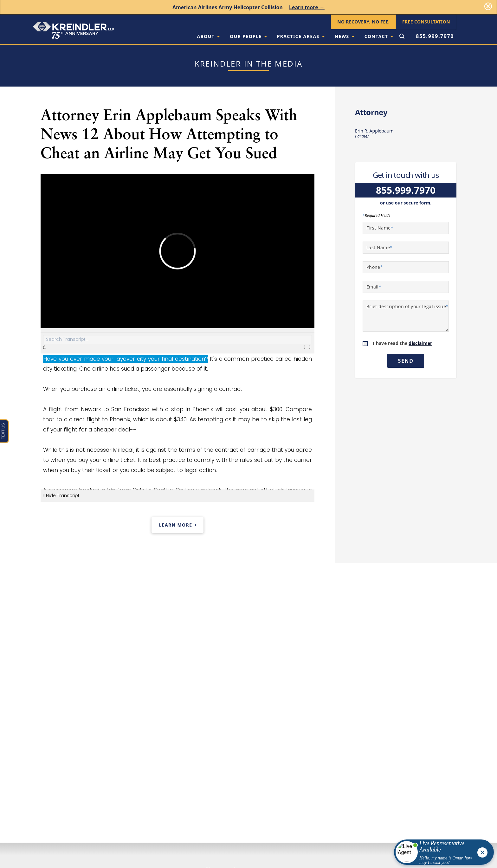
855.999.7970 (435, 36)
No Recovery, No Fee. (363, 22)
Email (374, 287)
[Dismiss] (488, 6)
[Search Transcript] (177, 340)
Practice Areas (301, 36)
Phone (375, 267)
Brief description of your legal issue (407, 306)
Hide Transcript (61, 496)
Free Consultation (426, 22)
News (345, 36)
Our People (248, 36)
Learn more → (307, 7)
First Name (380, 228)
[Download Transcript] (305, 347)
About (208, 36)
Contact (379, 36)
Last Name (380, 247)
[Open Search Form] (402, 37)
